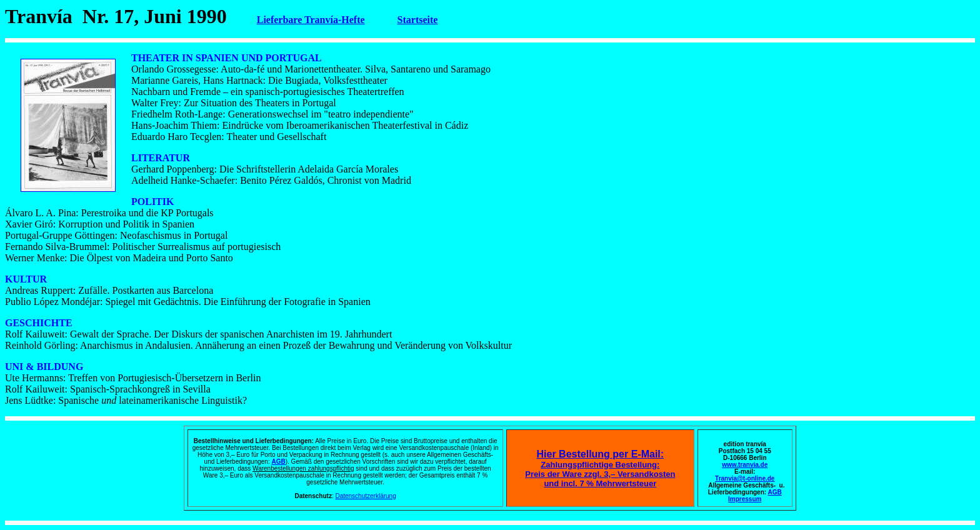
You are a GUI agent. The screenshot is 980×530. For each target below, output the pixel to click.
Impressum (745, 499)
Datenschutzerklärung (365, 496)
